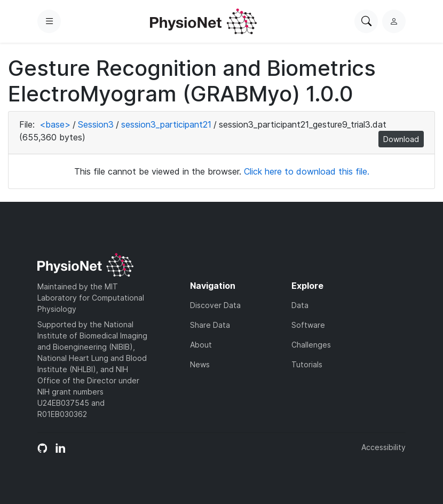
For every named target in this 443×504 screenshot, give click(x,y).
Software (308, 325)
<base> (55, 124)
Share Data (210, 325)
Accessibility (383, 447)
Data (300, 305)
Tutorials (307, 364)
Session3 (96, 124)
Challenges (311, 345)
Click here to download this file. (307, 171)
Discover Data (215, 305)
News (200, 364)
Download (401, 139)
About (201, 345)
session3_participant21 (166, 124)
